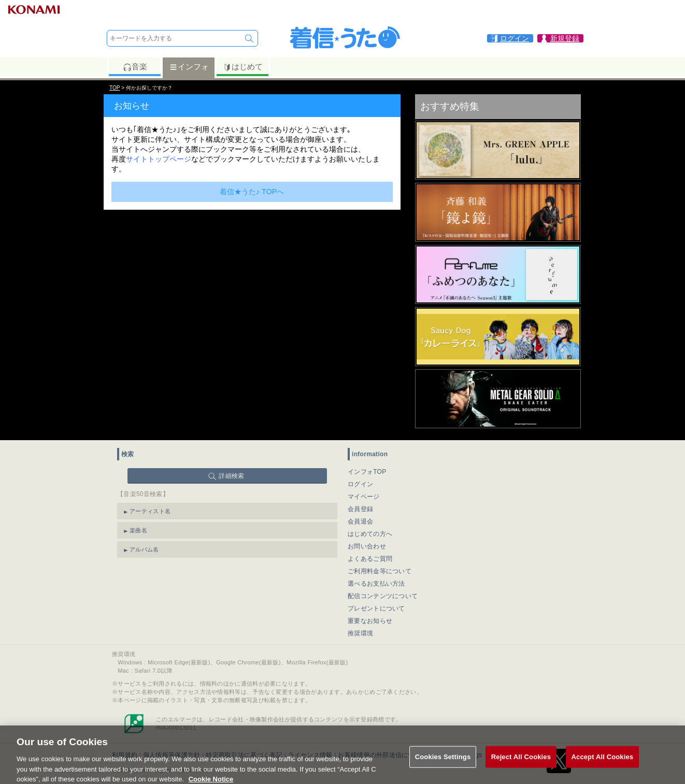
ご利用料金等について (380, 571)
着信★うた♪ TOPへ (252, 192)
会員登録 (360, 509)
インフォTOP (367, 472)
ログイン (360, 484)
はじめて (243, 67)
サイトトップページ (159, 159)
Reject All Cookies (521, 764)
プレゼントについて (376, 608)
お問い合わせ (367, 546)
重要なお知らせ (370, 621)
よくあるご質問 (370, 559)
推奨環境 (360, 633)
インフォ (189, 67)
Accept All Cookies (603, 764)
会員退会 (360, 521)
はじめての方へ (370, 534)
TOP (115, 88)
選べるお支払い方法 (376, 584)
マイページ (364, 497)
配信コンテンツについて (383, 596)
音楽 (135, 67)
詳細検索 (231, 476)
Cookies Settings (443, 764)
